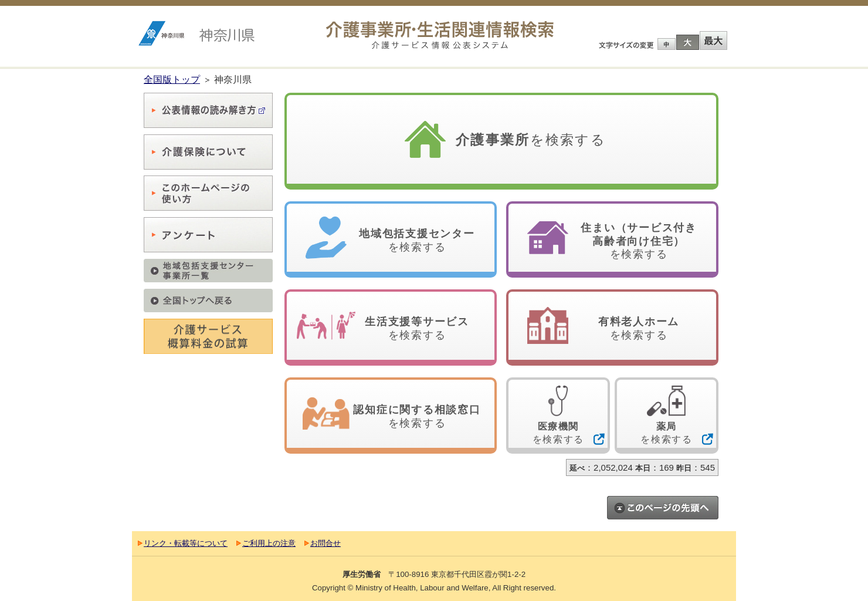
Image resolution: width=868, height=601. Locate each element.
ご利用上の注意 (269, 543)
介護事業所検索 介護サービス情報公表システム (440, 36)
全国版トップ (172, 80)
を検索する (531, 140)
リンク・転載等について (186, 543)
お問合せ (325, 543)
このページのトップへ (663, 508)
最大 (713, 40)
